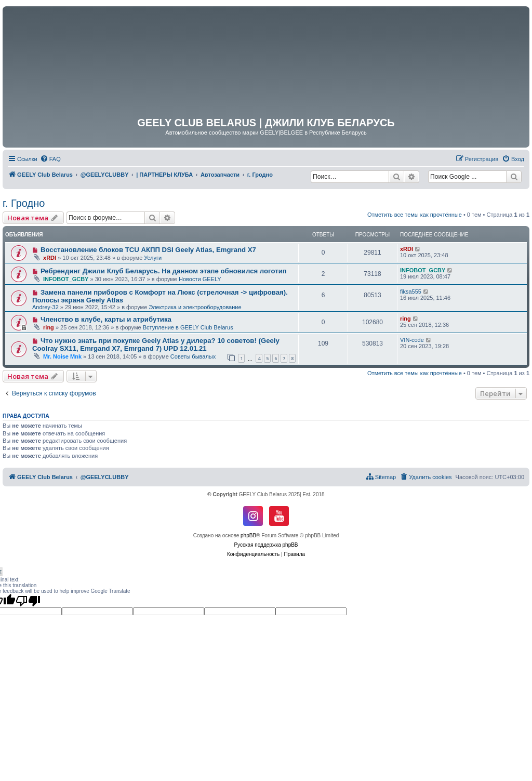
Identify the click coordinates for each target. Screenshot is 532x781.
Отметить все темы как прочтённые (415, 215)
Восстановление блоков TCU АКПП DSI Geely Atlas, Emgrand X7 (148, 250)
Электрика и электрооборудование (195, 307)
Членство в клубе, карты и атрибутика (106, 319)
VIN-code (412, 340)
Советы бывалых (193, 356)
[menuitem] (50, 159)
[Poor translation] (28, 601)
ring (49, 327)
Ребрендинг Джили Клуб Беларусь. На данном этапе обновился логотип (164, 271)
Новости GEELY (200, 279)
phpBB (248, 535)
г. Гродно (24, 203)
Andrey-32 (45, 307)
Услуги (153, 258)
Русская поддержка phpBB (266, 545)
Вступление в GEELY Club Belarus (188, 327)
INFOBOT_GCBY (66, 279)
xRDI (50, 258)
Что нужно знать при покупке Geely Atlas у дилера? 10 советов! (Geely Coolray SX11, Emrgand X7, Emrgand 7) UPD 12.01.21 (156, 345)
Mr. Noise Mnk (62, 356)
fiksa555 (411, 292)
